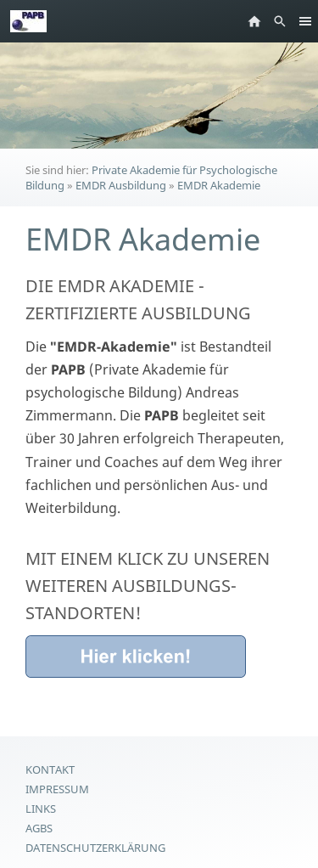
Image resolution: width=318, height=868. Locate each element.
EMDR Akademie (219, 185)
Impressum (57, 789)
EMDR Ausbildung (121, 185)
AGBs (39, 828)
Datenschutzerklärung (95, 848)
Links (41, 809)
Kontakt (50, 769)
